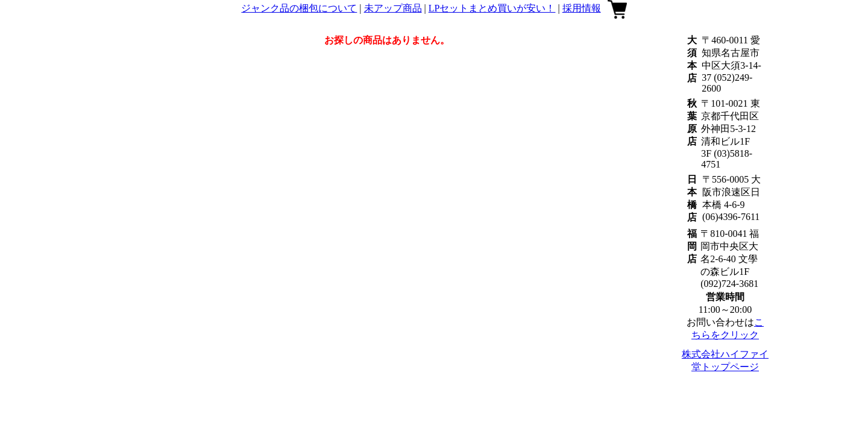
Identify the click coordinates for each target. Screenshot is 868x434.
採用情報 (582, 8)
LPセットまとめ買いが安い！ (492, 8)
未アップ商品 (393, 8)
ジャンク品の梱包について (299, 8)
